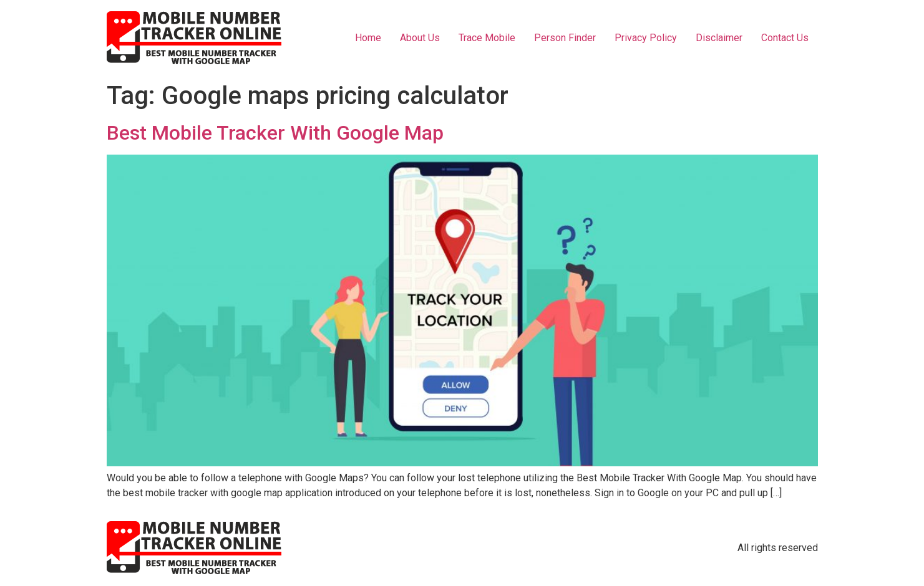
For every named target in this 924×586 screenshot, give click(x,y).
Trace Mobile (487, 38)
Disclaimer (719, 38)
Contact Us (785, 38)
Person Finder (565, 38)
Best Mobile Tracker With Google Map (275, 133)
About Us (420, 38)
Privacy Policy (646, 38)
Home (368, 38)
